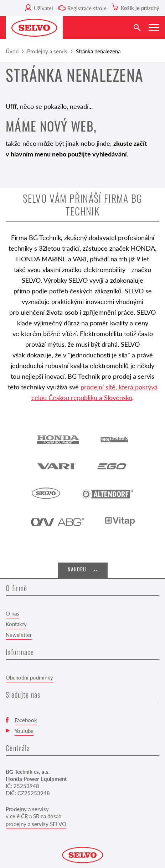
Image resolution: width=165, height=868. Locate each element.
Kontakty (16, 624)
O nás (12, 613)
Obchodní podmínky (29, 677)
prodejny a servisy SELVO (36, 824)
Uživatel (43, 8)
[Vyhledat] (137, 28)
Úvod (12, 51)
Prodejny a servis (47, 51)
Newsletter (19, 635)
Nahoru (77, 570)
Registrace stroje (87, 8)
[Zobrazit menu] (154, 28)
